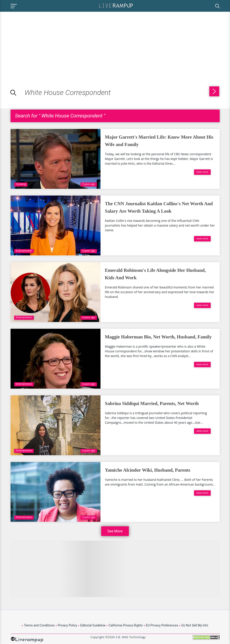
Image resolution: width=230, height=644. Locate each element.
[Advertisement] (38, 43)
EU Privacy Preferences (162, 625)
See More (115, 531)
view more (202, 172)
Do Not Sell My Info (195, 625)
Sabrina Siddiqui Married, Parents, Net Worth (152, 403)
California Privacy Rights (126, 625)
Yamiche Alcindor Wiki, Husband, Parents (148, 470)
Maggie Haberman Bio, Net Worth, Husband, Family (158, 337)
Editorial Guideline (93, 625)
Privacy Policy (67, 625)
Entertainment (24, 251)
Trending (21, 184)
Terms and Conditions (39, 625)
